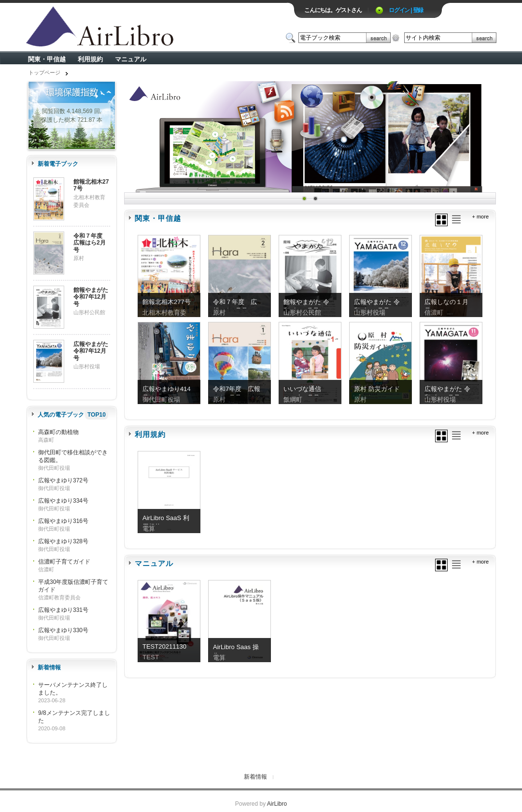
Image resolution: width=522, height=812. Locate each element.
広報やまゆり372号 (63, 480)
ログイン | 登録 (406, 10)
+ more (480, 217)
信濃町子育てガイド (64, 562)
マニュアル (131, 59)
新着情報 (255, 777)
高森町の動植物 (58, 432)
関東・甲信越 (47, 59)
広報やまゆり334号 (63, 501)
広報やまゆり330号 (63, 630)
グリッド (441, 220)
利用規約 (90, 59)
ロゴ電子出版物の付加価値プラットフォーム (139, 27)
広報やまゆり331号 (63, 610)
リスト (456, 219)
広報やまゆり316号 (63, 521)
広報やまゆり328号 (63, 541)
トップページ (44, 72)
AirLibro (277, 804)
